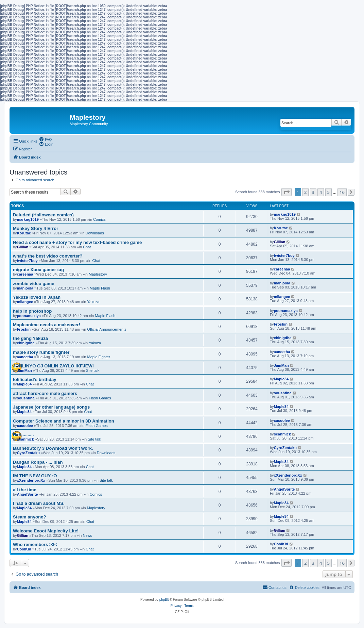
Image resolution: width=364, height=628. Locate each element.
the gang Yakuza (30, 338)
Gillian (23, 247)
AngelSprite (28, 494)
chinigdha (26, 343)
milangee (25, 302)
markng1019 (28, 219)
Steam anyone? (29, 517)
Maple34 (24, 384)
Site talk (93, 370)
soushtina (26, 398)
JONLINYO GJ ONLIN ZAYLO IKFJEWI (53, 366)
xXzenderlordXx (31, 480)
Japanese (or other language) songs (51, 407)
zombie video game (34, 284)
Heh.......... (23, 435)
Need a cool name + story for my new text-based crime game (77, 242)
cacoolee (25, 426)
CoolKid (24, 549)
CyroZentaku (28, 453)
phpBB (164, 600)
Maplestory (98, 274)
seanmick (25, 439)
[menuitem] (45, 139)
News (87, 535)
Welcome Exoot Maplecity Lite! (46, 531)
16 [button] (342, 192)
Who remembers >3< (35, 544)
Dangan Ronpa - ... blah (38, 462)
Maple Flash (100, 288)
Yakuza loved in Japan (37, 297)
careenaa (25, 274)
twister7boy (27, 261)
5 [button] (328, 192)
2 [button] (305, 192)
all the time (25, 490)
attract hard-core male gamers (45, 393)
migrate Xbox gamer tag (38, 270)
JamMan (24, 370)
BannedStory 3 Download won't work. (53, 448)
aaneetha (25, 357)
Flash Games (100, 398)
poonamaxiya (29, 316)
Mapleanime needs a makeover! (47, 325)
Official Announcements (107, 329)
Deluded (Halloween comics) (43, 215)
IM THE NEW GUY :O (35, 476)
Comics (99, 219)
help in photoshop (32, 311)
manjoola (25, 288)
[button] (287, 192)
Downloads (94, 233)
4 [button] (321, 192)
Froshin (24, 329)
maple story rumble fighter (41, 352)
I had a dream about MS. (39, 503)
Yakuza (93, 302)
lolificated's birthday (35, 379)
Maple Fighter (99, 357)
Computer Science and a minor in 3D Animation (64, 421)
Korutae (24, 233)
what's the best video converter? (48, 256)
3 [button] (313, 192)
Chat (87, 247)
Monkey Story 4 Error (36, 228)
